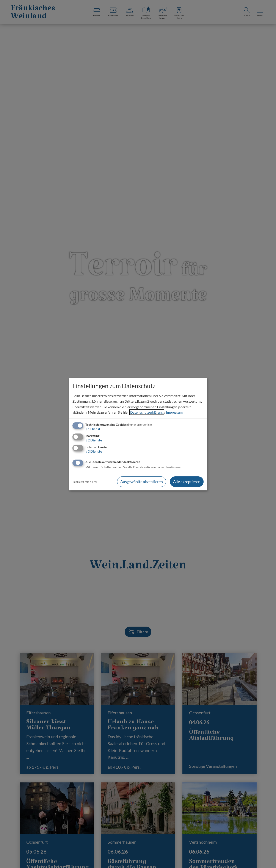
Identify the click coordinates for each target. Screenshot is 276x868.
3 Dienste (94, 451)
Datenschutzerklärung (147, 412)
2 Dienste (94, 440)
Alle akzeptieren (187, 482)
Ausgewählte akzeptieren (142, 482)
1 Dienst (93, 429)
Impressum (174, 412)
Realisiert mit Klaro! (85, 482)
